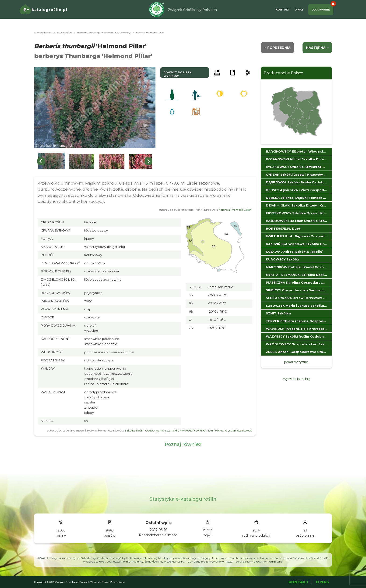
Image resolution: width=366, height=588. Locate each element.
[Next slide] (148, 161)
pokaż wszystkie (296, 362)
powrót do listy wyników (178, 74)
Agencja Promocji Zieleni (236, 210)
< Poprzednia (278, 48)
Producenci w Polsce (283, 73)
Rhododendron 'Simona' (159, 535)
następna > (317, 48)
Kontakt (283, 10)
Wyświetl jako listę (297, 379)
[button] (52, 161)
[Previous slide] (41, 161)
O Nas (299, 10)
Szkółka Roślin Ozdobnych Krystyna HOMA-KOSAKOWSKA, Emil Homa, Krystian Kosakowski (189, 430)
